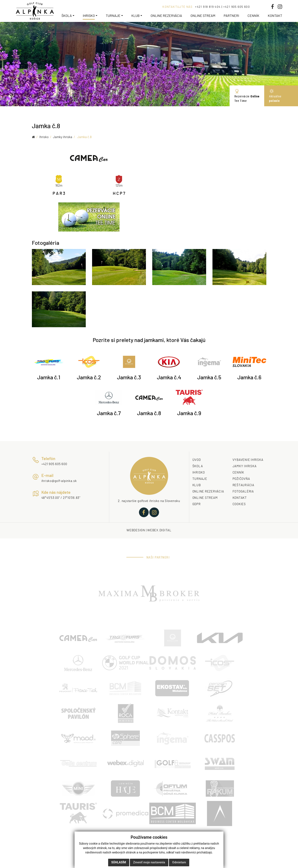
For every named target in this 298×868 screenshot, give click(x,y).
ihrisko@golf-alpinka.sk (59, 481)
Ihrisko (44, 137)
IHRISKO (199, 473)
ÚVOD (197, 460)
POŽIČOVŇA (241, 479)
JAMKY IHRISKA (245, 466)
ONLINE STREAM (205, 498)
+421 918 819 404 (208, 7)
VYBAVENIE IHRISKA (248, 460)
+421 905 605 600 (237, 7)
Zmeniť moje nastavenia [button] (149, 862)
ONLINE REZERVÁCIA (208, 492)
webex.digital (159, 530)
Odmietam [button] (179, 862)
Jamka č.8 (84, 137)
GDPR (197, 504)
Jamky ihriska (63, 137)
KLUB (197, 485)
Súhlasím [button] (119, 862)
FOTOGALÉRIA (243, 492)
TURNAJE (200, 479)
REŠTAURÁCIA (243, 485)
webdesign (136, 530)
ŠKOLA (198, 466)
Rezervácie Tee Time (247, 96)
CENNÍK (238, 473)
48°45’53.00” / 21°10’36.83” (61, 498)
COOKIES (239, 504)
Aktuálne (281, 96)
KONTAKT (240, 498)
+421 (45, 464)
